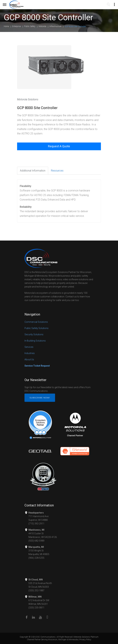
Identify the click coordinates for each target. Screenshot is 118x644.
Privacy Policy (85, 640)
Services (29, 347)
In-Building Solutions (35, 341)
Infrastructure (55, 26)
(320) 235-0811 (36, 608)
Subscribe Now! (40, 398)
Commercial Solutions (36, 322)
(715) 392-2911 (36, 524)
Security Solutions (34, 334)
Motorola (42, 26)
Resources (57, 171)
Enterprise (17, 26)
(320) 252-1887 (36, 590)
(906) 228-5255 (36, 558)
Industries (30, 353)
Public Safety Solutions (36, 328)
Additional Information (33, 171)
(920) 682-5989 (36, 541)
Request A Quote (59, 146)
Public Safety (30, 26)
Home (6, 26)
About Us (29, 359)
